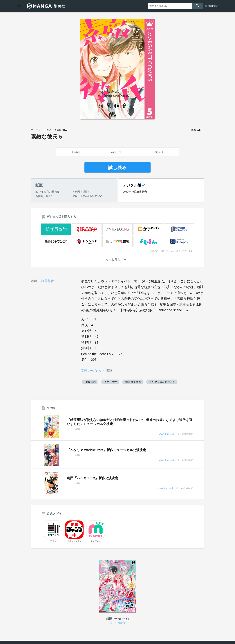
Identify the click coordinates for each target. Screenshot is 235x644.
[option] (117, 69)
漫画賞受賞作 (133, 382)
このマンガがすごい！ (162, 382)
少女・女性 (111, 382)
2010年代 (90, 382)
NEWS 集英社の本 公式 (169, 435)
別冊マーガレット (93, 371)
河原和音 (47, 281)
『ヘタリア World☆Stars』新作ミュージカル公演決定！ (108, 450)
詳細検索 (213, 6)
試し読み (117, 168)
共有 (194, 130)
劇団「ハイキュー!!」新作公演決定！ (94, 478)
